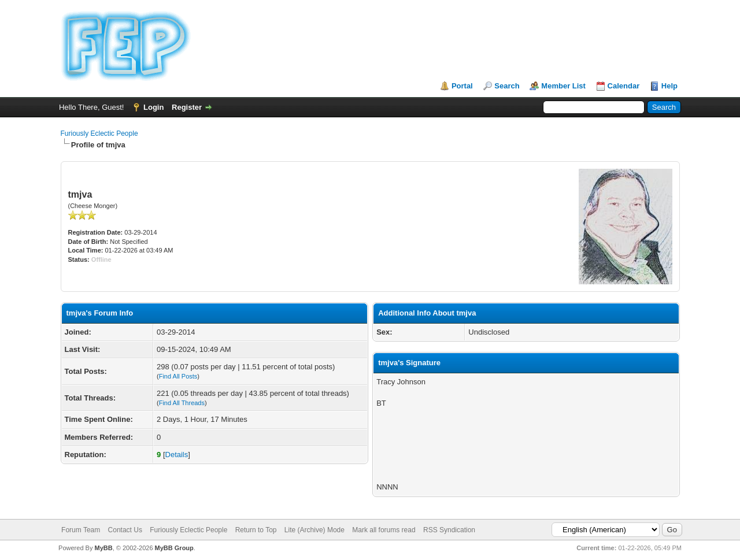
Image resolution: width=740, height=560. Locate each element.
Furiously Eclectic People (99, 133)
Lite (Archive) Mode (314, 530)
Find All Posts (178, 376)
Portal (462, 86)
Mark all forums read (384, 530)
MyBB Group (174, 548)
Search (507, 86)
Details (177, 455)
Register (187, 107)
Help (669, 86)
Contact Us (125, 530)
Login (153, 107)
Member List (563, 86)
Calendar (624, 86)
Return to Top (256, 530)
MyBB (103, 548)
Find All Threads (182, 403)
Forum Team (81, 530)
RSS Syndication (449, 530)
